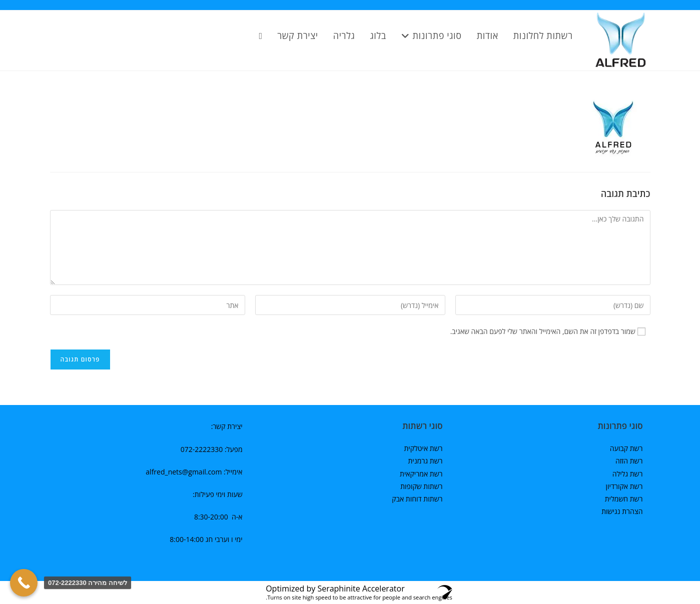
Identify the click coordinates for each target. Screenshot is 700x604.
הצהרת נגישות (622, 511)
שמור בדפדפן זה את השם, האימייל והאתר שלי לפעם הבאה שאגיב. (543, 331)
